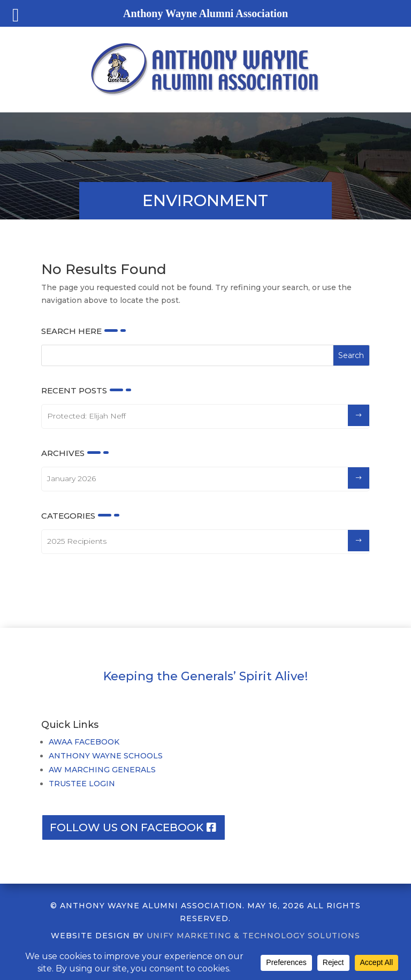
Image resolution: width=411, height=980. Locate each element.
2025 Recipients (77, 541)
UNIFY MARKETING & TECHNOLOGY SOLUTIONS (253, 936)
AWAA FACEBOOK (84, 742)
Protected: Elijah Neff (86, 416)
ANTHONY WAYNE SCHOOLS (106, 756)
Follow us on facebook (127, 827)
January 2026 (71, 478)
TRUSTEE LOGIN (82, 784)
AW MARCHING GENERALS (102, 770)
